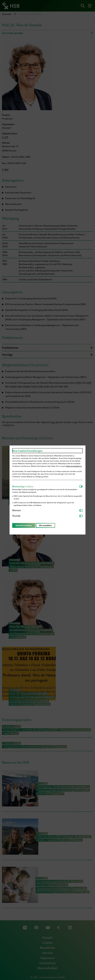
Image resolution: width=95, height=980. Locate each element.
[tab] (46, 486)
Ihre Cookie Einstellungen (28, 451)
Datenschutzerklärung (74, 466)
